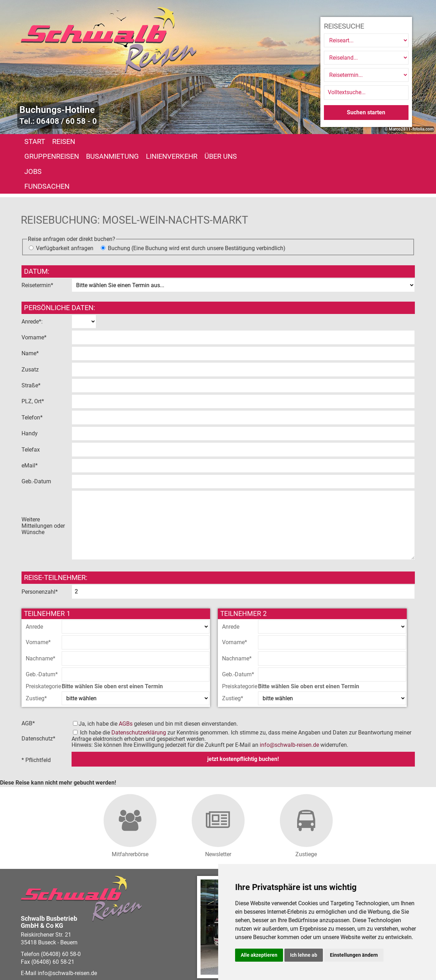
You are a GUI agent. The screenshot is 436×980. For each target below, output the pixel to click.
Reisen (64, 141)
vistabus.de (62, 962)
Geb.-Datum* (42, 630)
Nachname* (41, 614)
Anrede (34, 582)
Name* (31, 308)
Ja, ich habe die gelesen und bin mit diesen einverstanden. (158, 679)
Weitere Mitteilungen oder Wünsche (43, 481)
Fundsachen (349, 141)
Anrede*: (32, 277)
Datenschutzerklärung (139, 688)
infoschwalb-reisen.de (289, 700)
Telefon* (33, 373)
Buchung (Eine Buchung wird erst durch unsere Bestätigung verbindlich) (197, 203)
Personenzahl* (40, 547)
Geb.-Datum (37, 437)
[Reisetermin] (366, 75)
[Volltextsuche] (366, 92)
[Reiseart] (366, 40)
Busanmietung (170, 141)
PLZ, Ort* (33, 356)
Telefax (31, 404)
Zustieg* (36, 653)
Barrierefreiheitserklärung (185, 954)
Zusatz (31, 324)
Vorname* (35, 293)
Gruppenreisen (109, 141)
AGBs (126, 679)
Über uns (278, 141)
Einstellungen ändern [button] (354, 955)
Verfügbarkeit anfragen (65, 203)
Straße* (32, 341)
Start (35, 141)
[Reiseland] (366, 58)
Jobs (310, 141)
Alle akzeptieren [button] (259, 955)
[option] (218, 67)
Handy (30, 389)
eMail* (30, 421)
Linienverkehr (229, 141)
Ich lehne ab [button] (304, 955)
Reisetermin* (37, 240)
